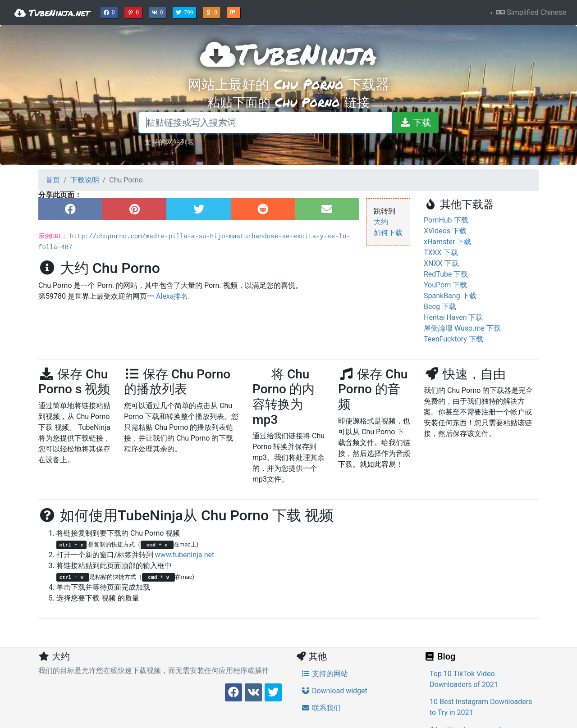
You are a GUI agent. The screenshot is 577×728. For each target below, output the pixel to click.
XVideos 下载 (445, 231)
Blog (440, 656)
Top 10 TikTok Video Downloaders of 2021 (464, 679)
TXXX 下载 (441, 253)
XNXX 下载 (441, 263)
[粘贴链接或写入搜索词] (265, 123)
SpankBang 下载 (450, 296)
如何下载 (388, 233)
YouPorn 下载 (445, 285)
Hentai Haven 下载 (453, 317)
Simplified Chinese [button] (530, 12)
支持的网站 (325, 674)
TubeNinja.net (52, 13)
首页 (53, 180)
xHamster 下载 (447, 242)
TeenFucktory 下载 (453, 339)
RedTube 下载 (446, 274)
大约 (381, 222)
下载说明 (85, 180)
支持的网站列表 (169, 142)
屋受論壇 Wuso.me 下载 (462, 328)
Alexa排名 (172, 296)
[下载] (415, 123)
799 (185, 12)
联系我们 (321, 708)
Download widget (334, 691)
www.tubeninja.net (185, 555)
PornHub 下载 (446, 220)
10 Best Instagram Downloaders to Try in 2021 (481, 707)
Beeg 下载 (440, 307)
